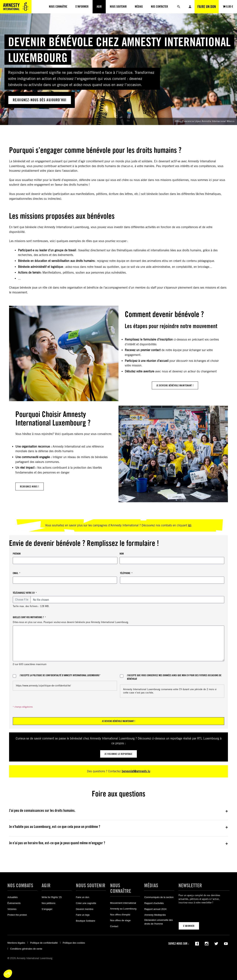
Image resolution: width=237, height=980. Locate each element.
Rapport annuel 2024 (155, 909)
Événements (14, 903)
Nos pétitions (49, 903)
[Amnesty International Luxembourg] (16, 7)
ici (190, 525)
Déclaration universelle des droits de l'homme (158, 922)
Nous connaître (121, 888)
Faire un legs (83, 915)
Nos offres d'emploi (120, 915)
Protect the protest (17, 915)
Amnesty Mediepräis (155, 915)
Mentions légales (16, 943)
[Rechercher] (179, 7)
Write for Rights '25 (52, 897)
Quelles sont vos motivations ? (29, 617)
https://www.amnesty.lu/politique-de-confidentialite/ (43, 686)
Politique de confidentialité (44, 943)
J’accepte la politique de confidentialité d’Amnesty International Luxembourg (60, 675)
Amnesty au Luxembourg (123, 909)
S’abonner (189, 926)
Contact (114, 926)
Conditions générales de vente (26, 949)
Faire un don (207, 7)
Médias (151, 885)
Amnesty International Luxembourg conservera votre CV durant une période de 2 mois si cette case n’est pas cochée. (170, 691)
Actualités (12, 897)
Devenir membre (85, 909)
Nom (122, 554)
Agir (46, 885)
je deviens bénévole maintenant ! (175, 385)
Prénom (17, 554)
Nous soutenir (91, 885)
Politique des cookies (74, 943)
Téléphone (126, 573)
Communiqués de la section (159, 897)
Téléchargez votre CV (25, 593)
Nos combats (20, 885)
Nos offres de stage (120, 920)
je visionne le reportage (118, 754)
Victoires (12, 909)
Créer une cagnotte (86, 903)
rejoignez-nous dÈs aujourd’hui (40, 100)
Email (16, 573)
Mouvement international (123, 903)
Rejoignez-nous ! (29, 486)
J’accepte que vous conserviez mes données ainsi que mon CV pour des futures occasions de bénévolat (174, 677)
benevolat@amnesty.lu (136, 771)
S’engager (47, 909)
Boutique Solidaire (86, 921)
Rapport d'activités (154, 903)
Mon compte (190, 7)
